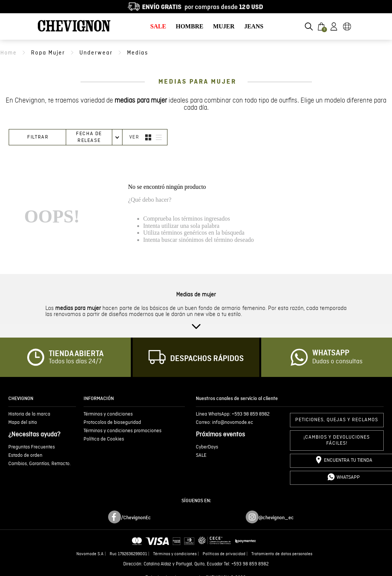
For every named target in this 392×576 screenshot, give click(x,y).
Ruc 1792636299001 (128, 554)
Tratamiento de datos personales (282, 554)
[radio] (148, 137)
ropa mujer (48, 53)
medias (138, 53)
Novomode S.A (90, 554)
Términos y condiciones (175, 554)
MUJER (224, 26)
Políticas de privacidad (224, 554)
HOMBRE (190, 26)
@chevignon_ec (276, 518)
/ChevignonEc (136, 518)
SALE (158, 26)
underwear (96, 53)
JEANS (254, 26)
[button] (309, 26)
